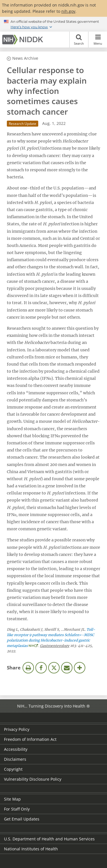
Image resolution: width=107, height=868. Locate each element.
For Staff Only (17, 809)
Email (67, 668)
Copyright (13, 769)
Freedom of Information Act (30, 739)
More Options (80, 668)
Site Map (12, 799)
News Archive (25, 58)
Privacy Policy (17, 729)
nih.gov (68, 11)
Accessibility (16, 749)
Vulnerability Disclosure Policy (33, 779)
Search (79, 40)
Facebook (41, 668)
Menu (98, 40)
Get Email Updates (22, 819)
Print (28, 668)
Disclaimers (15, 759)
